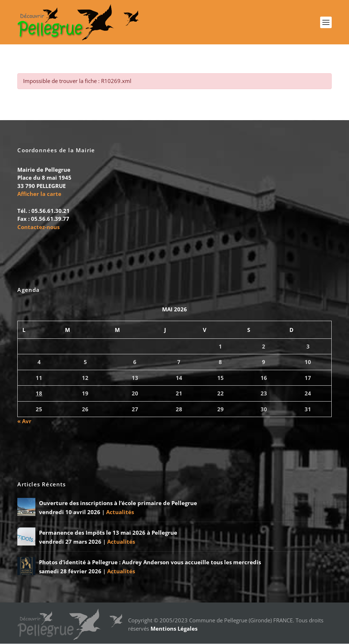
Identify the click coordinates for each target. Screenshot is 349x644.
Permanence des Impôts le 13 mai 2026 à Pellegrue (108, 533)
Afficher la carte (39, 194)
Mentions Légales (174, 629)
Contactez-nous (38, 227)
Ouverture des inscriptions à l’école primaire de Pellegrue (118, 503)
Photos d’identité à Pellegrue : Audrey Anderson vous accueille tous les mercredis (150, 562)
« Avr (24, 421)
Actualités (120, 512)
